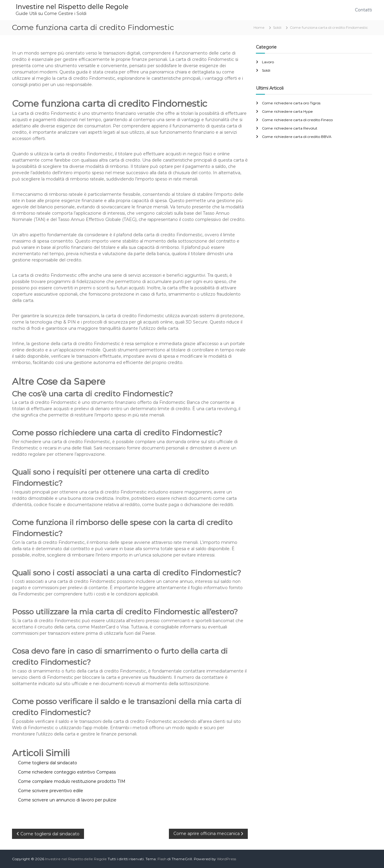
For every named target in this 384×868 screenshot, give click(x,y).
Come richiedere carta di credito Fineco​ (297, 120)
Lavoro (268, 62)
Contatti (363, 10)
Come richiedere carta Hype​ (287, 111)
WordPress (226, 859)
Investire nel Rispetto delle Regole (72, 7)
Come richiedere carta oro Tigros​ (291, 103)
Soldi (277, 27)
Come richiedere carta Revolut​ (290, 128)
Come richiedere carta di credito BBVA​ (297, 137)
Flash (162, 859)
